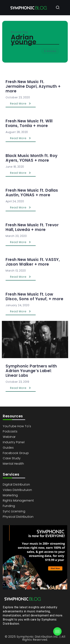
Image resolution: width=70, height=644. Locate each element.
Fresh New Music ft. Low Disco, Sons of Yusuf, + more (34, 296)
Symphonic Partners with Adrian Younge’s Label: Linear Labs (31, 371)
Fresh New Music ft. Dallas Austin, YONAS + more (32, 193)
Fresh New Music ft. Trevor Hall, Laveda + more (32, 227)
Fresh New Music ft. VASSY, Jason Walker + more (33, 262)
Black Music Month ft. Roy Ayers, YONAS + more (32, 158)
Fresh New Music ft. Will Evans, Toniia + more (29, 123)
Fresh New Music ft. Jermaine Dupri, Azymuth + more (33, 86)
